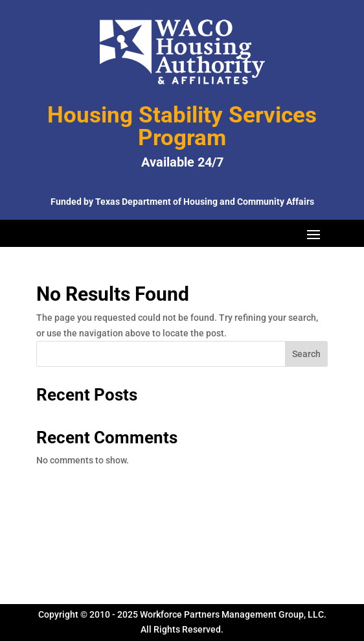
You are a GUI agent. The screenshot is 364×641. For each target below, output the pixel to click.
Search (306, 354)
